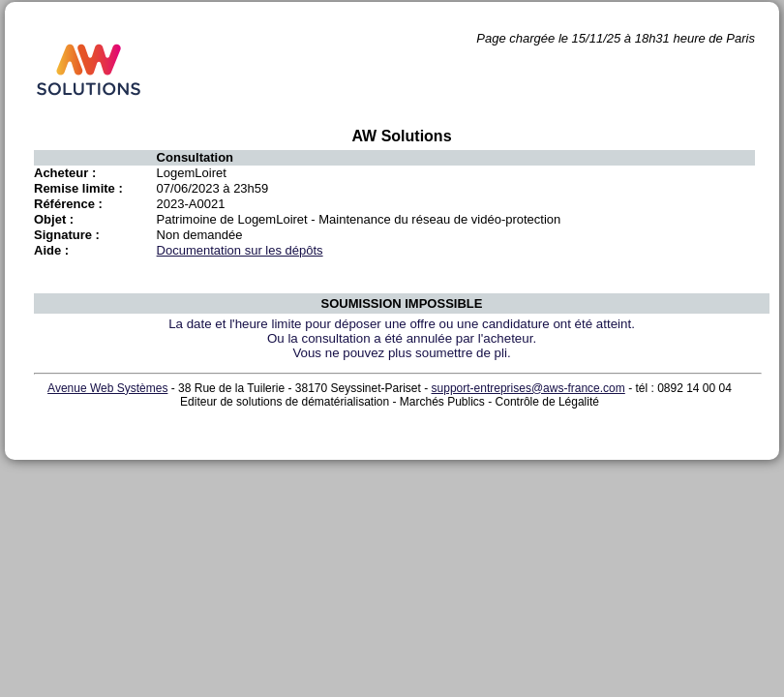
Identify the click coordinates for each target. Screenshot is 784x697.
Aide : (51, 250)
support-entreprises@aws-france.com (528, 388)
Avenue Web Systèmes (107, 388)
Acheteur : (65, 173)
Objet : (54, 219)
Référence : (68, 204)
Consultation (195, 157)
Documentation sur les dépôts (240, 250)
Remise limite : (78, 188)
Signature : (67, 235)
